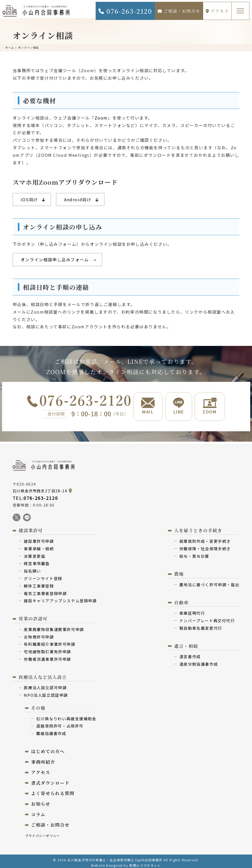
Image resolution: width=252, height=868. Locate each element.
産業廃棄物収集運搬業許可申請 (54, 626)
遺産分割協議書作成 (199, 661)
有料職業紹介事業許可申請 (49, 641)
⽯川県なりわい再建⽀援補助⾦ (66, 716)
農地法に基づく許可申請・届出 (209, 582)
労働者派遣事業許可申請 (47, 656)
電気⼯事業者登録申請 (45, 591)
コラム (38, 811)
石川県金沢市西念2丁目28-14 (40, 488)
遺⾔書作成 (190, 654)
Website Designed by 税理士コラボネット (126, 862)
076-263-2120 (125, 11)
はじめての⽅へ (48, 748)
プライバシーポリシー (43, 833)
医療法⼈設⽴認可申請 (45, 685)
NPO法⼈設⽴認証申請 (46, 692)
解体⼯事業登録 (39, 583)
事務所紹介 (43, 759)
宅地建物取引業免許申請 (47, 649)
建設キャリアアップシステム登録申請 (60, 598)
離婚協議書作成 (51, 730)
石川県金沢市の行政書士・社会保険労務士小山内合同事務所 (115, 857)
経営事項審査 (37, 561)
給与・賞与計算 (194, 553)
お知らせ (41, 801)
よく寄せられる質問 (53, 790)
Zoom (101, 118)
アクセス (217, 11)
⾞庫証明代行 (192, 610)
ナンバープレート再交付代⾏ (207, 618)
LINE (179, 406)
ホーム (10, 47)
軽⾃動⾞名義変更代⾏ (201, 625)
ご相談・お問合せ (179, 11)
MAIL (148, 406)
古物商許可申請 (39, 634)
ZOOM (210, 406)
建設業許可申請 (39, 538)
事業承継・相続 (39, 546)
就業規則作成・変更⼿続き (205, 538)
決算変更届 (35, 553)
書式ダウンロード (50, 780)
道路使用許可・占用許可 (60, 723)
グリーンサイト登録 (43, 576)
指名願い (32, 568)
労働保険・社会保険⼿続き (205, 546)
